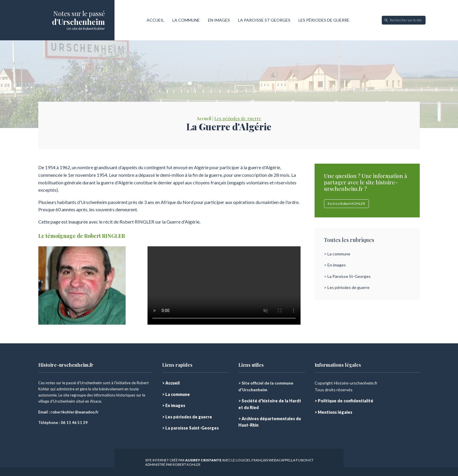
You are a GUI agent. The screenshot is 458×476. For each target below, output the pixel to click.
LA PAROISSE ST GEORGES (264, 20)
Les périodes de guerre (238, 118)
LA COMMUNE (186, 20)
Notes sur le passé (79, 13)
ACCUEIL (155, 20)
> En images (335, 265)
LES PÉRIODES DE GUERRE (324, 20)
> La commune (337, 254)
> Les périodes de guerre (347, 287)
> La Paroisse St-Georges (347, 276)
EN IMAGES (219, 20)
